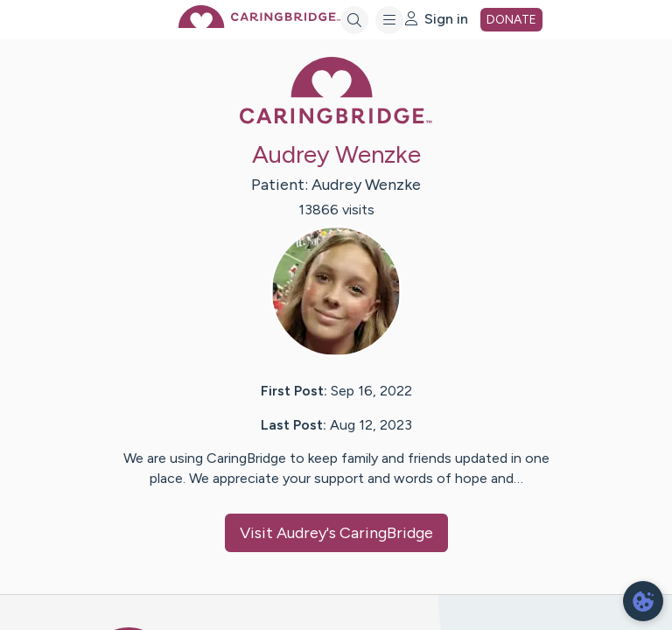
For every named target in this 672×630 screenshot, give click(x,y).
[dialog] (643, 601)
